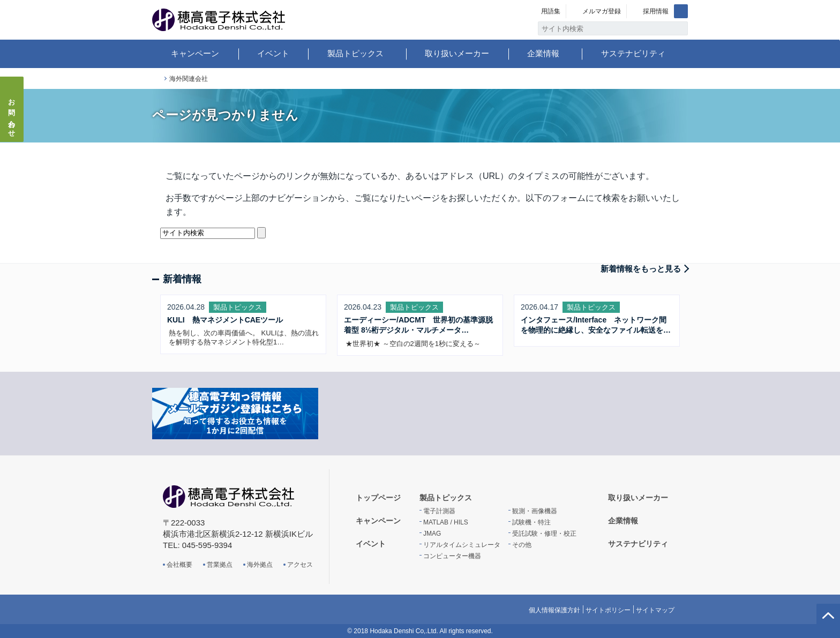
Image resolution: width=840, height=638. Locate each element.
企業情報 (543, 53)
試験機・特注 (531, 522)
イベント (273, 53)
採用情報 (656, 11)
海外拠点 (260, 565)
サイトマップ (655, 610)
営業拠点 (220, 565)
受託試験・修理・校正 (544, 534)
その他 (522, 545)
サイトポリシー (608, 610)
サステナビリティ (633, 53)
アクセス (300, 565)
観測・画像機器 (535, 511)
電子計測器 (439, 511)
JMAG (432, 534)
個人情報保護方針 (554, 610)
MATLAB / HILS (446, 522)
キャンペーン (195, 53)
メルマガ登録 (602, 11)
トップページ (156, 79)
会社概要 (179, 565)
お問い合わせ (12, 115)
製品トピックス (355, 53)
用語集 (551, 11)
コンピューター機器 (452, 556)
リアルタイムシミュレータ (462, 545)
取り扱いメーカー (457, 53)
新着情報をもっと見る (641, 269)
